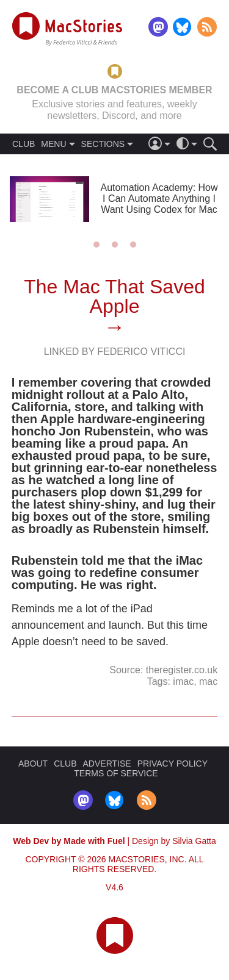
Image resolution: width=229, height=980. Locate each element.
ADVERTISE (107, 764)
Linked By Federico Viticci (115, 352)
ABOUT (33, 764)
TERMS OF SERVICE (116, 773)
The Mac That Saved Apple (114, 296)
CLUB (24, 144)
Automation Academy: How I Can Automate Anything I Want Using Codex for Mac (159, 199)
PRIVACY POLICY (173, 764)
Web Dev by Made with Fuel (69, 841)
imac (183, 681)
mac (208, 681)
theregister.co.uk (182, 670)
